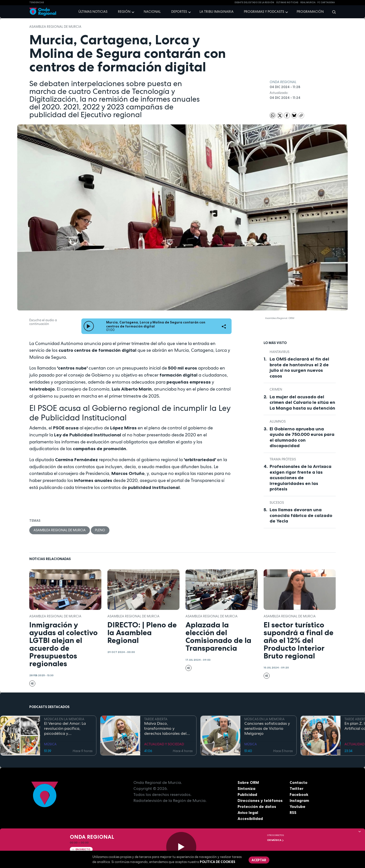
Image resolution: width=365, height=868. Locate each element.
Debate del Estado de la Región (254, 3)
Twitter (297, 789)
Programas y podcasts (264, 12)
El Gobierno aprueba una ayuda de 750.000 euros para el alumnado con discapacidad (302, 437)
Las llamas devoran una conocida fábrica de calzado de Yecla (301, 515)
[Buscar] (332, 12)
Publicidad (247, 795)
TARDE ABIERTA (156, 719)
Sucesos (277, 503)
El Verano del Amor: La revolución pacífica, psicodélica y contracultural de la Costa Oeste (65, 729)
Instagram (300, 801)
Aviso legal (248, 813)
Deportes (179, 12)
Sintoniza (246, 789)
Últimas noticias (93, 12)
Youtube (298, 807)
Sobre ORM (249, 783)
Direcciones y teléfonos (260, 801)
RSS (293, 813)
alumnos (278, 421)
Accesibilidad (250, 819)
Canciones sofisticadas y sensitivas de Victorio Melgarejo (267, 729)
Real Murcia (308, 3)
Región (124, 12)
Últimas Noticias (287, 3)
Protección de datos (257, 807)
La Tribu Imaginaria (217, 12)
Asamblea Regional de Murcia (55, 27)
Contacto (299, 783)
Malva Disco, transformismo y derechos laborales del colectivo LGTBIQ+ (165, 729)
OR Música (276, 840)
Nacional (152, 12)
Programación (310, 12)
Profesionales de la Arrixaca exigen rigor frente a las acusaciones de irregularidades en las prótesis (301, 478)
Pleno (100, 530)
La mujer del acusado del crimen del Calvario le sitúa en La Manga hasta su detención (302, 402)
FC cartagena (326, 3)
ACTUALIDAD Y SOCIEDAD (164, 744)
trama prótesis (283, 459)
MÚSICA (50, 744)
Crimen (276, 389)
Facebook (299, 795)
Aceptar (259, 860)
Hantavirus (280, 352)
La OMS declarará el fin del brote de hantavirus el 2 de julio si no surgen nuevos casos (299, 368)
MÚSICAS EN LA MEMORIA (64, 719)
